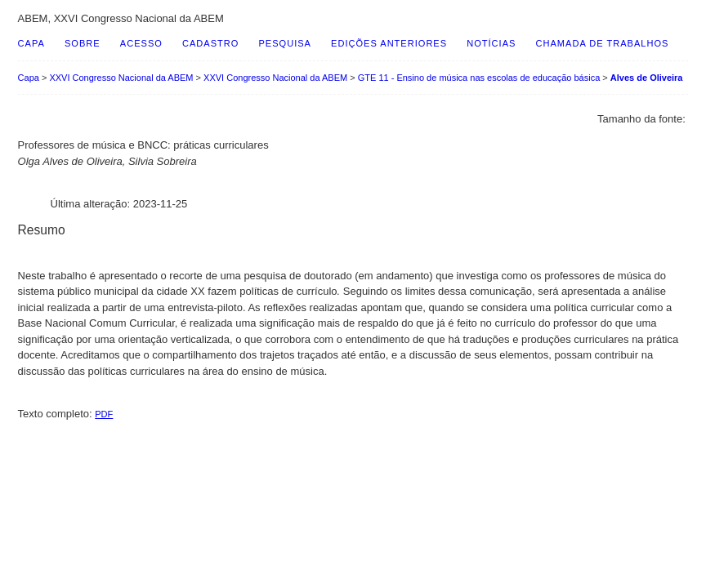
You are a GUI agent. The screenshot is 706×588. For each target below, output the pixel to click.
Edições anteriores (389, 43)
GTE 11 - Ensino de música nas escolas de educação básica (479, 78)
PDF (104, 414)
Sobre (83, 43)
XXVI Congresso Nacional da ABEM (121, 78)
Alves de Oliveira (647, 78)
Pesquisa (284, 43)
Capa (31, 43)
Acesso (141, 43)
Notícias (491, 43)
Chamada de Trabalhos (603, 43)
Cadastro (210, 43)
